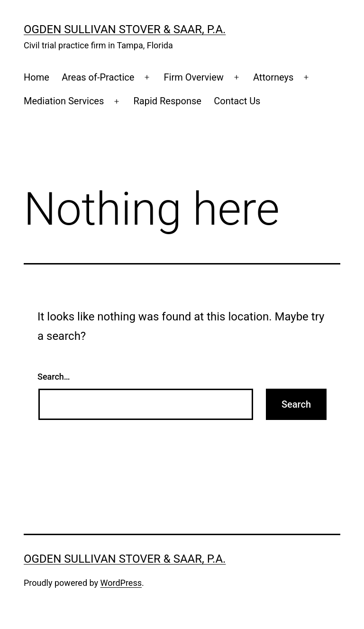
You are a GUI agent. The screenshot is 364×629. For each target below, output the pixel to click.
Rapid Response (167, 101)
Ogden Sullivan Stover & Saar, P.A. (125, 29)
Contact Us (237, 101)
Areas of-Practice (98, 77)
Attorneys (273, 77)
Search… (54, 377)
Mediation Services (64, 101)
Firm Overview (194, 77)
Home (36, 77)
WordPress (121, 583)
